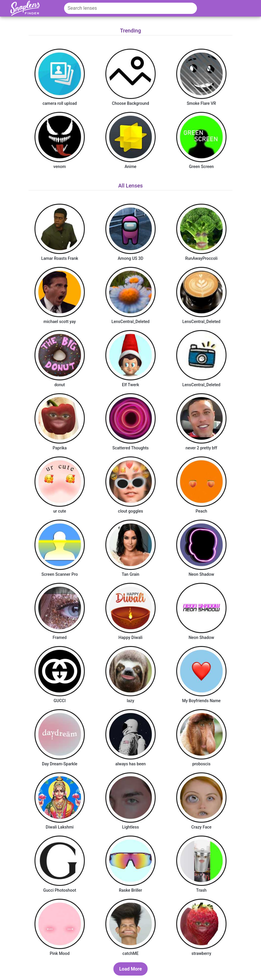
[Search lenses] (130, 8)
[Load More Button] (131, 969)
